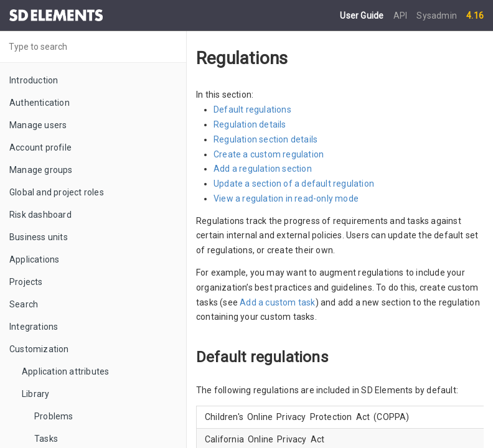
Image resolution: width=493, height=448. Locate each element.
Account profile (40, 147)
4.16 (475, 16)
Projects (26, 282)
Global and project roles (57, 192)
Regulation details (250, 124)
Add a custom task (277, 302)
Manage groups (41, 170)
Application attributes (65, 371)
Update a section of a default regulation (294, 184)
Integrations (34, 327)
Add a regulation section (263, 169)
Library (35, 394)
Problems (54, 416)
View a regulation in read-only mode (286, 198)
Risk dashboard (40, 215)
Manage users (38, 125)
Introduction (34, 80)
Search (24, 304)
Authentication (40, 103)
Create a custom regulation (269, 154)
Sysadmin (437, 16)
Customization (39, 349)
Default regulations (252, 110)
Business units (39, 237)
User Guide (363, 16)
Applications (34, 259)
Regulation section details (265, 139)
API (401, 16)
